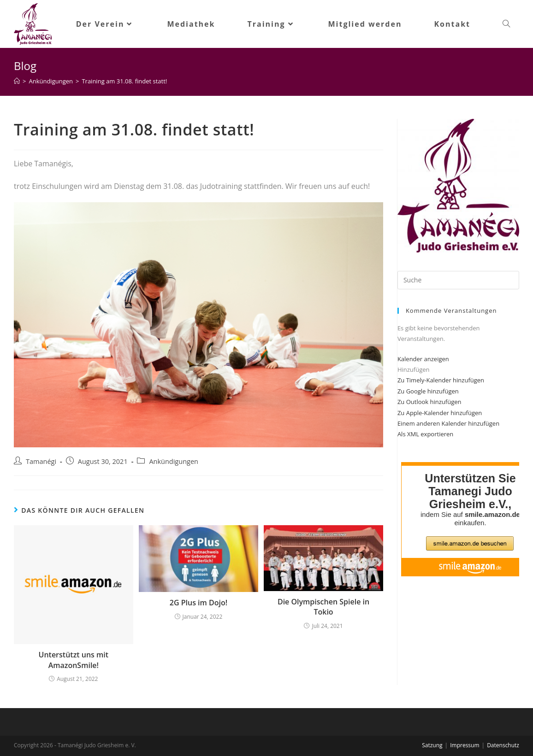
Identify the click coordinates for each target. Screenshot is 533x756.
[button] (414, 369)
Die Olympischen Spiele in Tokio (323, 607)
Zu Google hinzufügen (428, 391)
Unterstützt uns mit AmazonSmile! (74, 660)
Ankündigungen (174, 461)
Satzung (432, 745)
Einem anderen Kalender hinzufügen (448, 423)
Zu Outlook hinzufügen (429, 402)
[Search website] (506, 24)
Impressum (465, 745)
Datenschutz (503, 745)
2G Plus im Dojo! (198, 603)
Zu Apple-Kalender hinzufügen (440, 413)
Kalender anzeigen (423, 359)
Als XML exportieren (425, 434)
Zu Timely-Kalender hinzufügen (441, 380)
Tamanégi (41, 461)
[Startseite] (17, 81)
